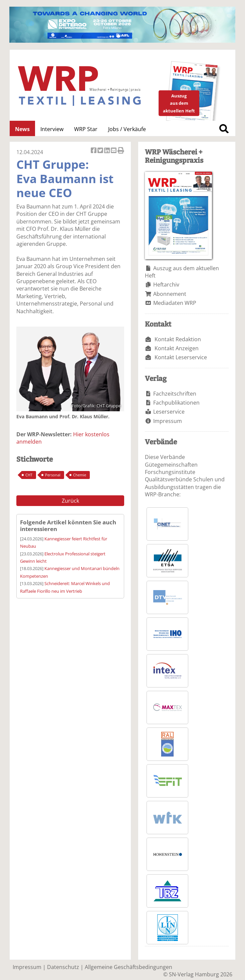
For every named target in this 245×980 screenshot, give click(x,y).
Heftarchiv (166, 285)
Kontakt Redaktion (178, 339)
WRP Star (86, 129)
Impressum (168, 421)
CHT (29, 475)
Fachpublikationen (176, 403)
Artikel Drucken (121, 151)
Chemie (80, 475)
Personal (53, 475)
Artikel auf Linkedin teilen (107, 151)
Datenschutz (63, 967)
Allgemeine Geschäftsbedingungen (129, 967)
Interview (52, 129)
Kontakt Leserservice (181, 357)
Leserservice (169, 412)
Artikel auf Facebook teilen (94, 151)
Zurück (70, 501)
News (22, 129)
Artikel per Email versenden (114, 151)
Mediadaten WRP (175, 303)
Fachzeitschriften (175, 394)
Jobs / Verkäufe (127, 129)
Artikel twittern (101, 151)
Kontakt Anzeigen (177, 348)
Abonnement (170, 294)
